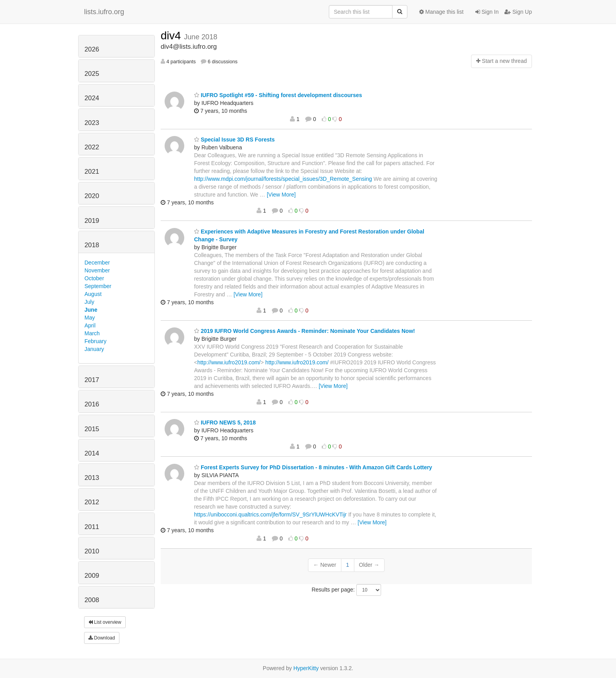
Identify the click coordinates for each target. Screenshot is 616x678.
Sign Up (518, 12)
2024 (92, 98)
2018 (92, 245)
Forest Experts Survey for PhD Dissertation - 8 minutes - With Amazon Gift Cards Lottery (313, 467)
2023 (92, 123)
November (97, 270)
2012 (92, 502)
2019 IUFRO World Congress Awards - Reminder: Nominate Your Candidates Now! (304, 331)
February (95, 341)
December (97, 263)
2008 (92, 600)
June (91, 310)
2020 (92, 196)
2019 (92, 221)
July (89, 302)
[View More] (281, 195)
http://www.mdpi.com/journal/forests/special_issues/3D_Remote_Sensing (283, 179)
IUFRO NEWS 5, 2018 (225, 423)
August (93, 294)
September (98, 286)
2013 (92, 478)
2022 (92, 147)
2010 (92, 551)
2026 (92, 49)
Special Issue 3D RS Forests (234, 140)
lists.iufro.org (104, 12)
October (94, 278)
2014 (92, 453)
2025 (92, 74)
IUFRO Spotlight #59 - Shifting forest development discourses (278, 95)
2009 (92, 576)
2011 (92, 527)
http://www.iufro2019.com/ (229, 362)
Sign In (487, 12)
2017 (92, 380)
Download (102, 638)
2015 (92, 429)
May (90, 318)
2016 (92, 404)
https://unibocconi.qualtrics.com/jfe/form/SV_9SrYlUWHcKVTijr (270, 514)
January (94, 349)
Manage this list (441, 12)
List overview (105, 622)
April (90, 325)
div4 (172, 36)
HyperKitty (306, 668)
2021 (92, 172)
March (92, 333)
